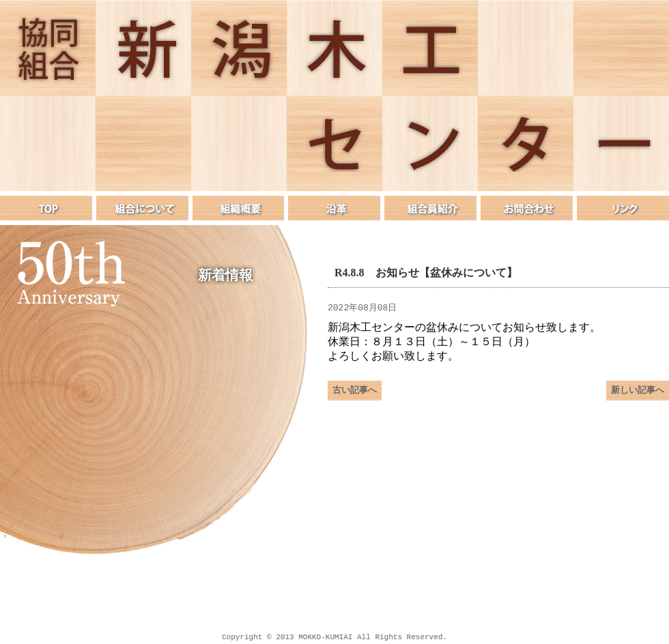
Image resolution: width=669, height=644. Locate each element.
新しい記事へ (638, 396)
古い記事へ (355, 396)
